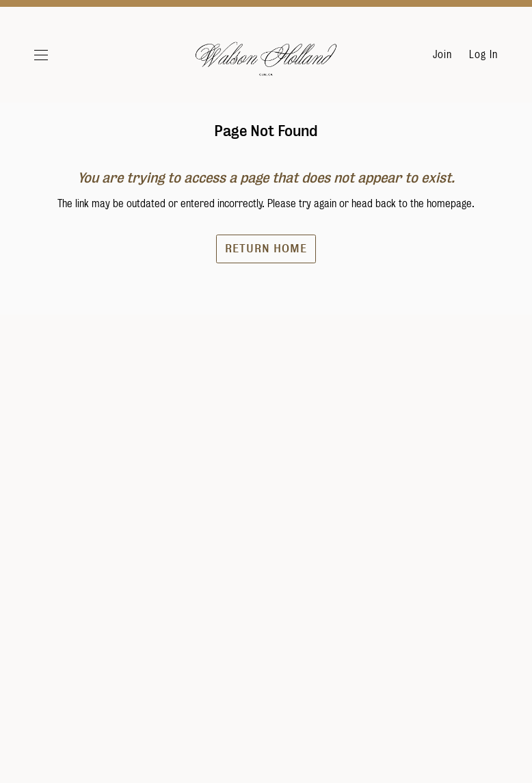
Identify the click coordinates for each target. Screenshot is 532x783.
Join (442, 55)
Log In (483, 55)
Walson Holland (266, 62)
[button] (57, 55)
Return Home (266, 281)
